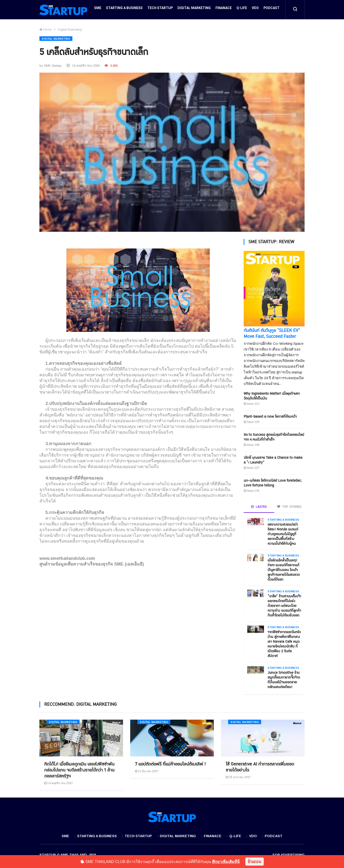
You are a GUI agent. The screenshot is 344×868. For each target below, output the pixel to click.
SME (98, 10)
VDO (255, 10)
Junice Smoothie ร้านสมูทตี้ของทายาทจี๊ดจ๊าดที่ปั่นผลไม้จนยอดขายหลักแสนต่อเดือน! (284, 678)
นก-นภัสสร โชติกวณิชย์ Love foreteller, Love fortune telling (273, 481)
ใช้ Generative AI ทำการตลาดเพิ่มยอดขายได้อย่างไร (260, 766)
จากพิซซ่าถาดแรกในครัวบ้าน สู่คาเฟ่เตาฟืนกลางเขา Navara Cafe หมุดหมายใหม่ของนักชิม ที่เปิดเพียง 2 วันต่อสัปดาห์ (284, 642)
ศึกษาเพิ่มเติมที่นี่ (226, 862)
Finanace (224, 10)
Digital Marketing (194, 10)
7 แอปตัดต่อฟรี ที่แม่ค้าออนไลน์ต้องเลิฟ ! (170, 763)
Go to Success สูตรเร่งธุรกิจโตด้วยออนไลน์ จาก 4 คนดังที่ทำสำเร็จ (274, 435)
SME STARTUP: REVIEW (271, 240)
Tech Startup (160, 10)
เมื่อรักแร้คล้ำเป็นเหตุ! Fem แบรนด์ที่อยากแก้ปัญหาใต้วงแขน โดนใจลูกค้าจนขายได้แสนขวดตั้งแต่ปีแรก (284, 568)
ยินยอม (255, 862)
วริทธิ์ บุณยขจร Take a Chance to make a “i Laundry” (273, 458)
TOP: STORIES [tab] (289, 505)
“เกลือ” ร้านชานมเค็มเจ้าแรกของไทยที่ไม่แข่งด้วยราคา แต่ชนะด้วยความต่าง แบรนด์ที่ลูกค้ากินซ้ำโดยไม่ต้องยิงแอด (284, 604)
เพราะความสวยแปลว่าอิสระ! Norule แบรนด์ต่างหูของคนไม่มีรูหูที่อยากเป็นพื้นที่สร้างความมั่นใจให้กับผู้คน (283, 532)
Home (46, 30)
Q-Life (242, 10)
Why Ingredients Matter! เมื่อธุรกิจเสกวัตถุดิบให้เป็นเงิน (272, 394)
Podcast (271, 10)
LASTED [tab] (259, 505)
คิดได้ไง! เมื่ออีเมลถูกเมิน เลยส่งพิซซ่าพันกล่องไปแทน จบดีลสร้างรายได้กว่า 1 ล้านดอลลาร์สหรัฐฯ (79, 768)
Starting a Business (124, 10)
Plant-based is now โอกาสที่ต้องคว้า (270, 415)
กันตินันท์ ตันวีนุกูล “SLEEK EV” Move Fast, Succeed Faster (272, 332)
